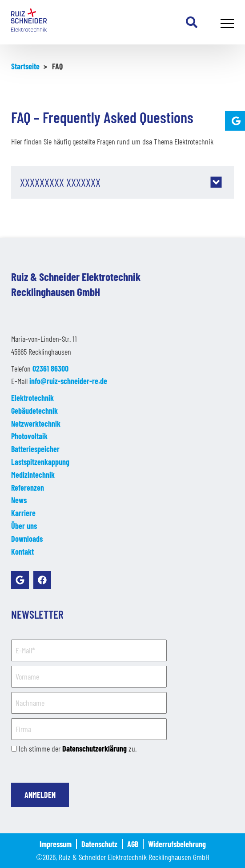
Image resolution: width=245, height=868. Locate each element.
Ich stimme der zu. (78, 748)
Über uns (24, 526)
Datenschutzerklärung (94, 748)
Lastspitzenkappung (40, 462)
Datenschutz (99, 844)
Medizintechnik (33, 475)
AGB (133, 844)
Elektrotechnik (32, 398)
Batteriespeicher (35, 449)
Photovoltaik (29, 436)
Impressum (56, 844)
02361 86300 (50, 368)
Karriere (23, 513)
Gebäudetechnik (34, 411)
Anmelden (40, 795)
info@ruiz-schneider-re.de (68, 381)
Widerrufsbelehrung (177, 844)
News (19, 500)
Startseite (25, 66)
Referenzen (28, 488)
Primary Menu (229, 24)
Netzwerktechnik (36, 424)
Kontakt (22, 552)
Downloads (27, 539)
